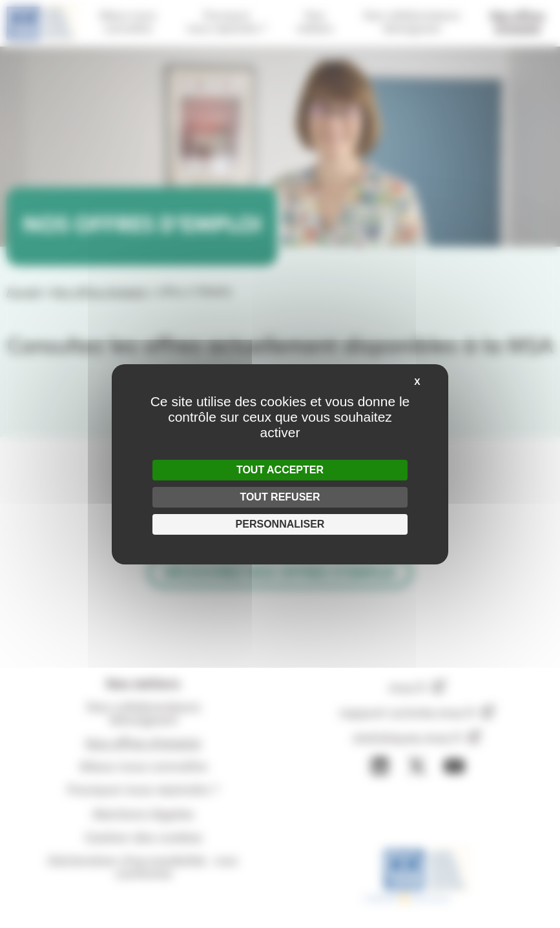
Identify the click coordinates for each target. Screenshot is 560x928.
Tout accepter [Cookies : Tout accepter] (280, 470)
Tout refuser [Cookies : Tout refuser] (280, 497)
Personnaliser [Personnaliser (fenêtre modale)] (280, 524)
